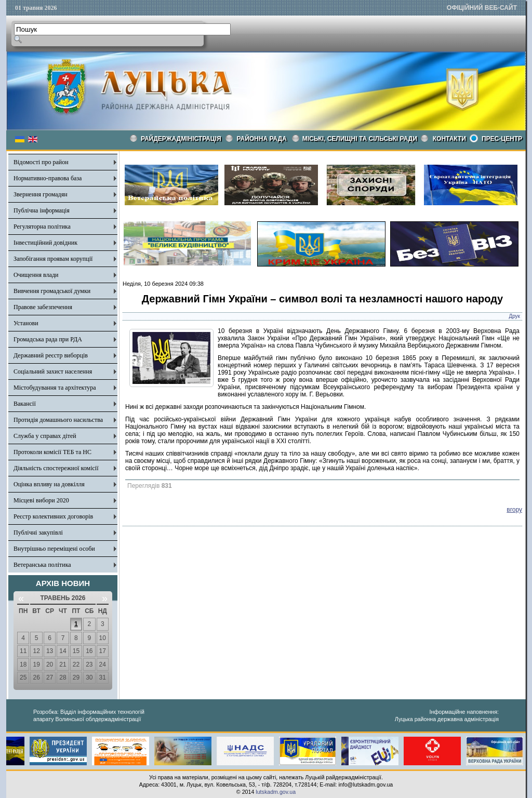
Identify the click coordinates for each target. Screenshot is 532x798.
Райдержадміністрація (181, 139)
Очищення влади (36, 275)
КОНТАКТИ (449, 139)
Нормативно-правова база (48, 178)
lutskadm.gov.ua (276, 792)
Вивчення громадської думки (52, 291)
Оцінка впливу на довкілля (49, 484)
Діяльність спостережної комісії (56, 468)
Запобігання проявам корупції (53, 259)
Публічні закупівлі (38, 533)
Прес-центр (502, 139)
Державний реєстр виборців (51, 355)
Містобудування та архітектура (55, 388)
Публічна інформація (42, 210)
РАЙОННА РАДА (262, 139)
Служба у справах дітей (45, 436)
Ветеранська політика (42, 565)
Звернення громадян (41, 194)
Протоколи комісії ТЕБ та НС (52, 452)
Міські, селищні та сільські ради (360, 139)
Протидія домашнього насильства (58, 420)
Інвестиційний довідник (45, 243)
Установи (26, 323)
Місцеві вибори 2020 (41, 500)
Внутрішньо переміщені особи (54, 549)
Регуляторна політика (42, 227)
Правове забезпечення (43, 307)
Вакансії (25, 404)
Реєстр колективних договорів (53, 516)
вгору (514, 510)
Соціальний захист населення (53, 371)
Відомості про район (41, 162)
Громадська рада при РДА (48, 339)
